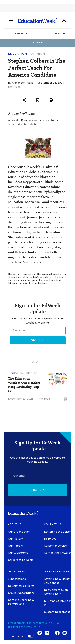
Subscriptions (17, 579)
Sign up (37, 490)
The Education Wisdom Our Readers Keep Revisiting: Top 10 (24, 385)
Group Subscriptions (21, 593)
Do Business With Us (59, 571)
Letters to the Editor (57, 532)
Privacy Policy (33, 627)
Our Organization (19, 532)
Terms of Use (16, 627)
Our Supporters (18, 553)
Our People (15, 546)
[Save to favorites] (38, 100)
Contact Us (52, 524)
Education (18, 54)
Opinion (38, 54)
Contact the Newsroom (59, 553)
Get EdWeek (17, 571)
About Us (15, 524)
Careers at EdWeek (20, 560)
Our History (15, 539)
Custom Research (57, 612)
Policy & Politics (41, 34)
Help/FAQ (50, 539)
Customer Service (55, 546)
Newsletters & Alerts (21, 586)
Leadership (21, 34)
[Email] (37, 476)
